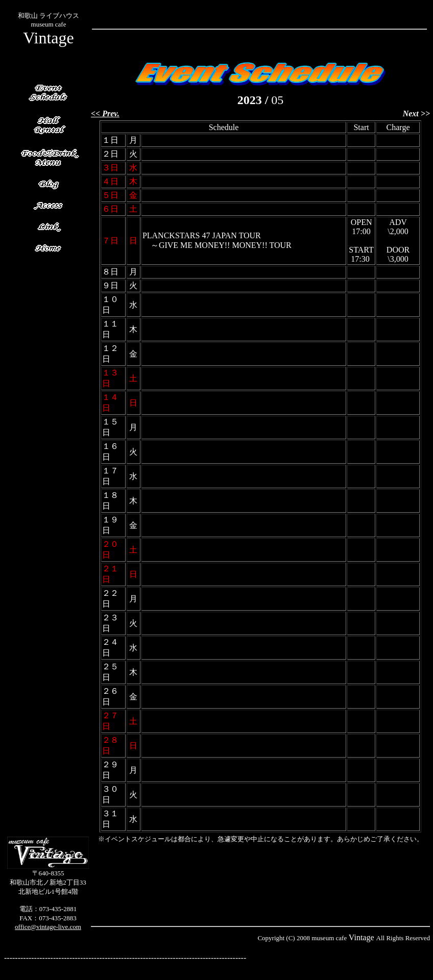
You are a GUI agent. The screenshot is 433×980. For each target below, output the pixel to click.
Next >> (416, 114)
